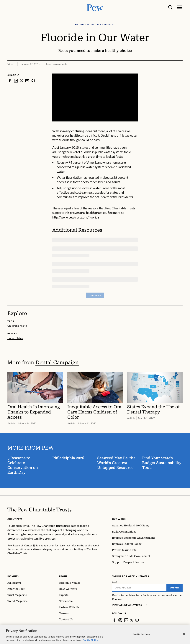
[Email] (139, 588)
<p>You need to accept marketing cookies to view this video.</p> (95, 97)
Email (115, 582)
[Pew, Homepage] (95, 7)
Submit (175, 588)
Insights (13, 576)
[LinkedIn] (126, 620)
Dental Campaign (57, 362)
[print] (33, 81)
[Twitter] (132, 620)
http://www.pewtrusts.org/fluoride (76, 217)
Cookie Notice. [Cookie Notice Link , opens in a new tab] (91, 640)
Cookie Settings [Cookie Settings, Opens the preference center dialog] (141, 634)
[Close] (184, 634)
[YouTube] (137, 620)
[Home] (39, 510)
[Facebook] (114, 620)
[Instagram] (120, 620)
